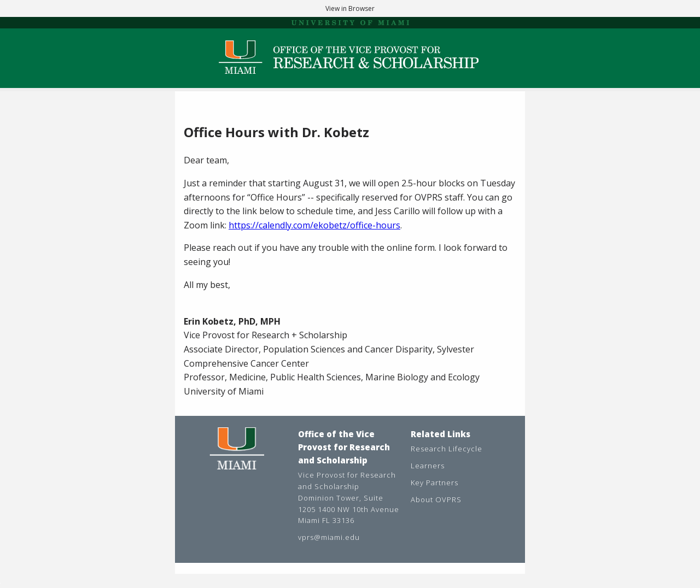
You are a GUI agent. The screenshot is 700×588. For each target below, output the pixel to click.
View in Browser (350, 8)
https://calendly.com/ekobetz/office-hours (314, 225)
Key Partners (434, 483)
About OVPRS (436, 499)
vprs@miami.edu (329, 537)
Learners (428, 466)
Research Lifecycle (447, 449)
